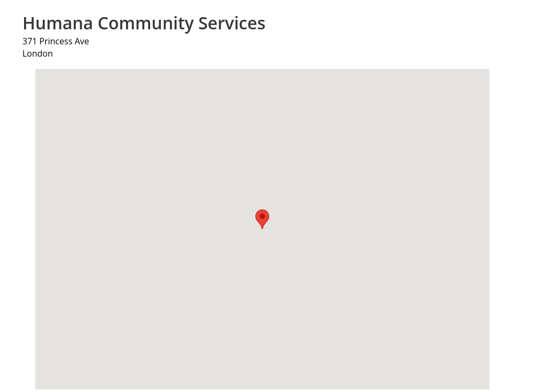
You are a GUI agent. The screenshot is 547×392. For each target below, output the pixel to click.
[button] (262, 219)
